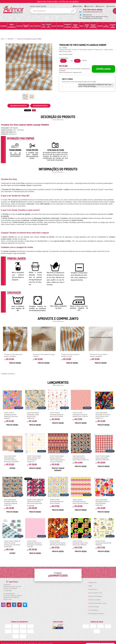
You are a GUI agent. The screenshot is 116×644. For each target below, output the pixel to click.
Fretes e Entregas (94, 607)
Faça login (43, 6)
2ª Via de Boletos (94, 610)
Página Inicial (93, 582)
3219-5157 (87, 15)
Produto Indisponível (101, 339)
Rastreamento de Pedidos (97, 614)
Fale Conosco (101, 6)
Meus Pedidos (79, 6)
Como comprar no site (96, 593)
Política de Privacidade (96, 596)
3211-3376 (7, 599)
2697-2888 (7, 591)
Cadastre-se (112, 6)
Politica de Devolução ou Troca (98, 603)
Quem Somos (93, 589)
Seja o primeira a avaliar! (66, 54)
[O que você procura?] (72, 11)
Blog (91, 586)
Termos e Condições (95, 600)
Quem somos (90, 6)
